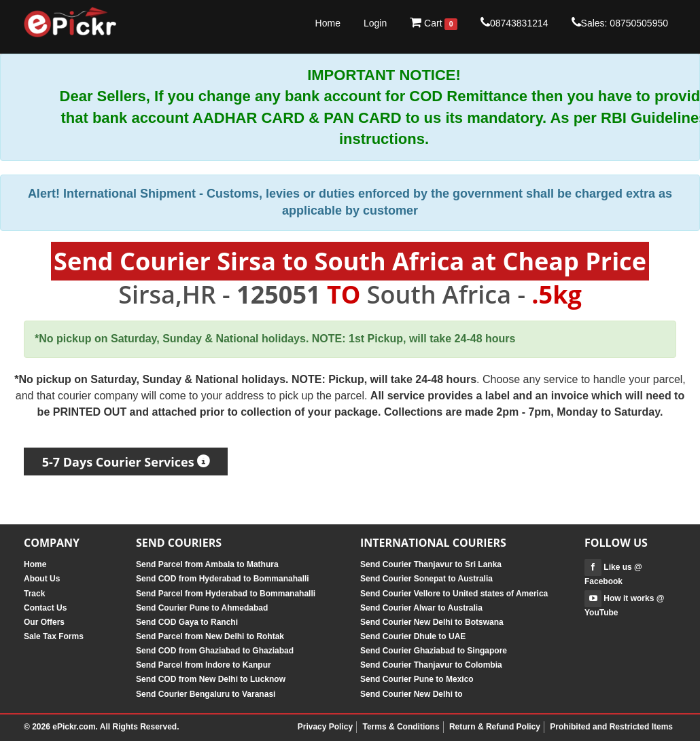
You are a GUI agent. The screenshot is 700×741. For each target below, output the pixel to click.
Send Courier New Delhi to (412, 694)
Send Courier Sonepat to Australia (426, 579)
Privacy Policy (325, 727)
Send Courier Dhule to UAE (413, 636)
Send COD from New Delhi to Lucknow (211, 679)
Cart (434, 23)
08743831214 (514, 22)
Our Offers (44, 622)
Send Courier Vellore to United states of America (454, 594)
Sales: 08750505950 (620, 22)
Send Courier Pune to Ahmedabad (202, 608)
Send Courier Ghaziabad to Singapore (434, 651)
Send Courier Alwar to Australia (421, 608)
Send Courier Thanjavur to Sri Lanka (431, 564)
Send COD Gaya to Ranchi (187, 622)
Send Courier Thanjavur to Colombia (431, 665)
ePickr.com (74, 727)
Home (328, 23)
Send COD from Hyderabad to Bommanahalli (223, 579)
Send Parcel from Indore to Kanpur (204, 665)
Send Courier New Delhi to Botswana (432, 622)
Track (34, 594)
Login (375, 23)
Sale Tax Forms (54, 636)
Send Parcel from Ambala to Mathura (207, 564)
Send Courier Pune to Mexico (417, 679)
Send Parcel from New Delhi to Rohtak (210, 636)
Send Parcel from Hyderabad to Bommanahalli (226, 594)
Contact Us (45, 608)
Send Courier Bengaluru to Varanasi (206, 694)
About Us (42, 579)
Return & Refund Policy (495, 727)
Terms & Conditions (401, 727)
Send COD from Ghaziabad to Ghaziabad (215, 651)
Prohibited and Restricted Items (611, 727)
